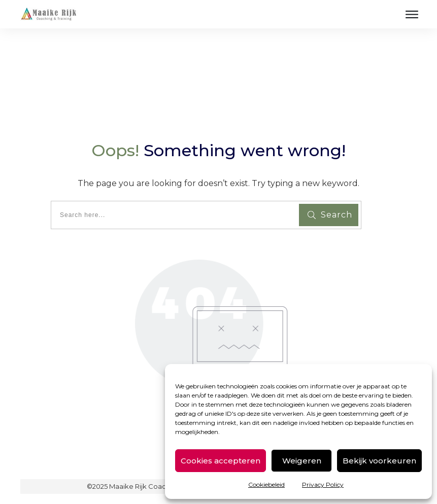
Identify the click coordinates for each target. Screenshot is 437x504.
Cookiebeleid (266, 484)
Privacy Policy (323, 484)
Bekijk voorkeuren (379, 461)
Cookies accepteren (221, 461)
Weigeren (302, 461)
